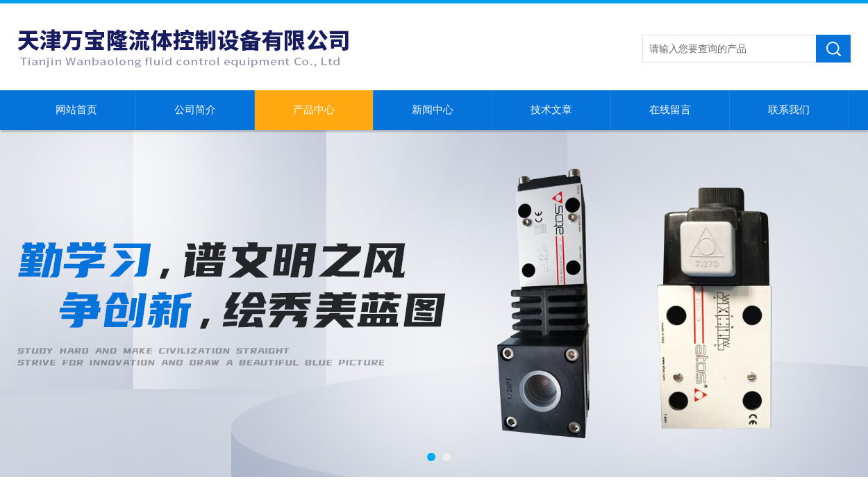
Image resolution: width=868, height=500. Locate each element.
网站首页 (76, 110)
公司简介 (195, 110)
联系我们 (789, 110)
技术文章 (551, 110)
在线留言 (670, 110)
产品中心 (314, 110)
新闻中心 (433, 110)
